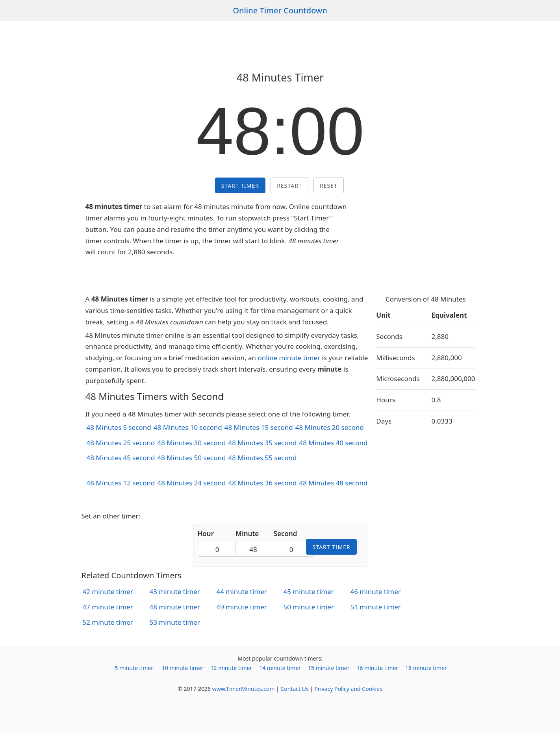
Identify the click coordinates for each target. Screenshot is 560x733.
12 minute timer (232, 668)
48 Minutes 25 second (121, 443)
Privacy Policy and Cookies (349, 689)
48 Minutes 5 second (119, 427)
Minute (247, 534)
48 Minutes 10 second (188, 427)
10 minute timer (183, 668)
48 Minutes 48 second (333, 483)
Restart (289, 186)
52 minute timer (108, 622)
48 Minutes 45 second (121, 458)
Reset (329, 186)
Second (286, 534)
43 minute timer (175, 591)
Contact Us (294, 689)
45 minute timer (309, 591)
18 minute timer (426, 668)
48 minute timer (175, 607)
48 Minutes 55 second (262, 458)
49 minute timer (242, 607)
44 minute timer (242, 591)
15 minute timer (329, 668)
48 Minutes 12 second (121, 483)
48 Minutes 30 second (191, 443)
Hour (206, 534)
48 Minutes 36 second (262, 483)
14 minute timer (280, 668)
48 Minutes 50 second (191, 458)
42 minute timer (108, 591)
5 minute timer (134, 668)
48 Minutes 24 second (191, 483)
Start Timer (240, 186)
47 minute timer (108, 607)
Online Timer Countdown (280, 10)
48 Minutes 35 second (262, 443)
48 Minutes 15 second (259, 427)
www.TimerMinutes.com (244, 689)
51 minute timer (376, 607)
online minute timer (289, 358)
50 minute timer (309, 607)
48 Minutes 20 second (330, 427)
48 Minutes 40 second (333, 443)
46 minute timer (376, 591)
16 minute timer (377, 668)
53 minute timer (175, 622)
